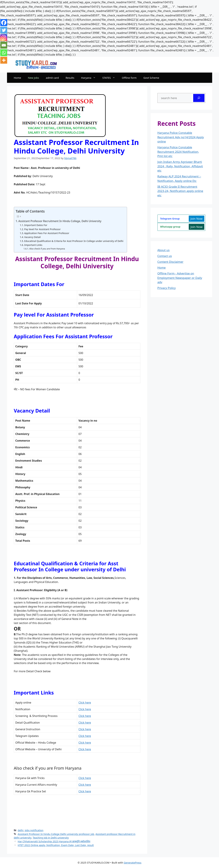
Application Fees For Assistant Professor (47, 233)
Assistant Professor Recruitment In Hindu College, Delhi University (60, 221)
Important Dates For (36, 225)
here (85, 729)
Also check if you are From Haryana (47, 249)
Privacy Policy (167, 288)
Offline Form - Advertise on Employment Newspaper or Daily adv (180, 278)
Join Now (196, 219)
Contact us (165, 256)
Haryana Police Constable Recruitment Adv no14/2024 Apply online (181, 137)
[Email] (4, 45)
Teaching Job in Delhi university (51, 838)
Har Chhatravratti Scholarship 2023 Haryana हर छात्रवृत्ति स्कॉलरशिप (54, 841)
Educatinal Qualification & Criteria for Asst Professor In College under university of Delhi (74, 241)
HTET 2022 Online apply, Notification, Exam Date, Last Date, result (56, 845)
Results (70, 78)
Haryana (90, 78)
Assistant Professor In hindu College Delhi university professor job (56, 834)
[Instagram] (4, 38)
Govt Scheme (151, 78)
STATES (110, 78)
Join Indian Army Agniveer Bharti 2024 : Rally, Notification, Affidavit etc (180, 166)
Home (18, 78)
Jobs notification (34, 830)
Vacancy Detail (32, 237)
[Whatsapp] (4, 53)
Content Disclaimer (170, 262)
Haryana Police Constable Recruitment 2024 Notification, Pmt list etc (178, 152)
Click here (85, 703)
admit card (52, 78)
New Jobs (33, 78)
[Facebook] (4, 23)
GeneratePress (133, 863)
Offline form (129, 78)
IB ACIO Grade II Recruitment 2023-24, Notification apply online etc (180, 191)
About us (164, 250)
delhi (21, 830)
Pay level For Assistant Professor (42, 229)
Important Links (33, 245)
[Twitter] (4, 30)
